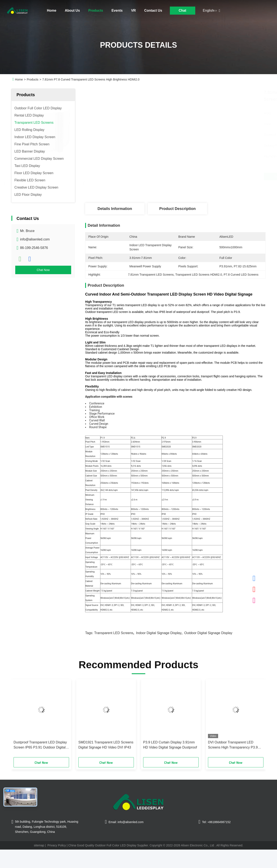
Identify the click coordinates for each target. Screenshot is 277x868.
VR (133, 10)
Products (96, 10)
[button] (21, 720)
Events (117, 10)
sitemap (39, 845)
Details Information (115, 209)
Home (52, 10)
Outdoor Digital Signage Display (208, 633)
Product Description (177, 209)
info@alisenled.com (35, 239)
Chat (183, 10)
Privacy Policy (57, 845)
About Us (72, 10)
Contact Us (153, 10)
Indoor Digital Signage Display (159, 633)
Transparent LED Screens (114, 633)
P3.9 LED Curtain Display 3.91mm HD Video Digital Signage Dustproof (170, 745)
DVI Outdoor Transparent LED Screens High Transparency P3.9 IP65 (233, 745)
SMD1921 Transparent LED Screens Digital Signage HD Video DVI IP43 (106, 745)
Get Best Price (198, 176)
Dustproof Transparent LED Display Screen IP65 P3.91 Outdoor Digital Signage (40, 745)
